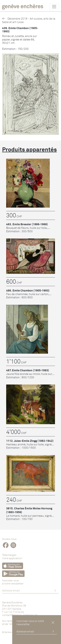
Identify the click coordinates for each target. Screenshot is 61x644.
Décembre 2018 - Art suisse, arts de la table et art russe (29, 20)
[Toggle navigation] (54, 7)
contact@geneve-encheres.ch (20, 615)
